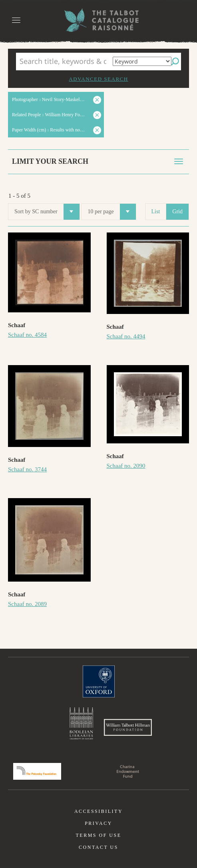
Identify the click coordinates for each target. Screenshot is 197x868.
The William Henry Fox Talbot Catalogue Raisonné (99, 20)
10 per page (111, 212)
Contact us (98, 847)
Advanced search (98, 79)
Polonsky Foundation (37, 771)
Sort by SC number (47, 212)
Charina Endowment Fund (128, 771)
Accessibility (98, 811)
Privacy (98, 823)
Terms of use (98, 835)
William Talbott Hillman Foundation (128, 727)
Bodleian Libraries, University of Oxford (81, 723)
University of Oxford (99, 681)
